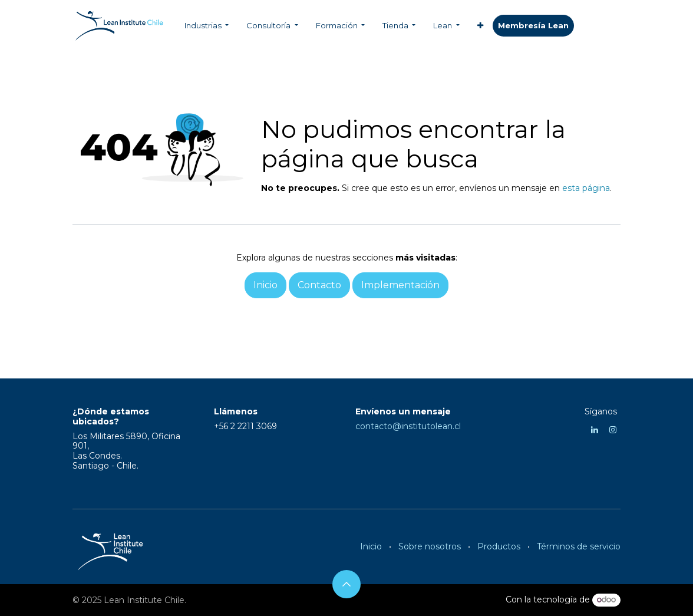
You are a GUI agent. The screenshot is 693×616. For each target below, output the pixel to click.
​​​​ (533, 26)
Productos (499, 546)
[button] (346, 584)
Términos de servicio (579, 546)
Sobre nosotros (430, 546)
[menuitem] (207, 26)
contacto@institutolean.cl (408, 426)
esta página (586, 188)
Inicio (371, 546)
